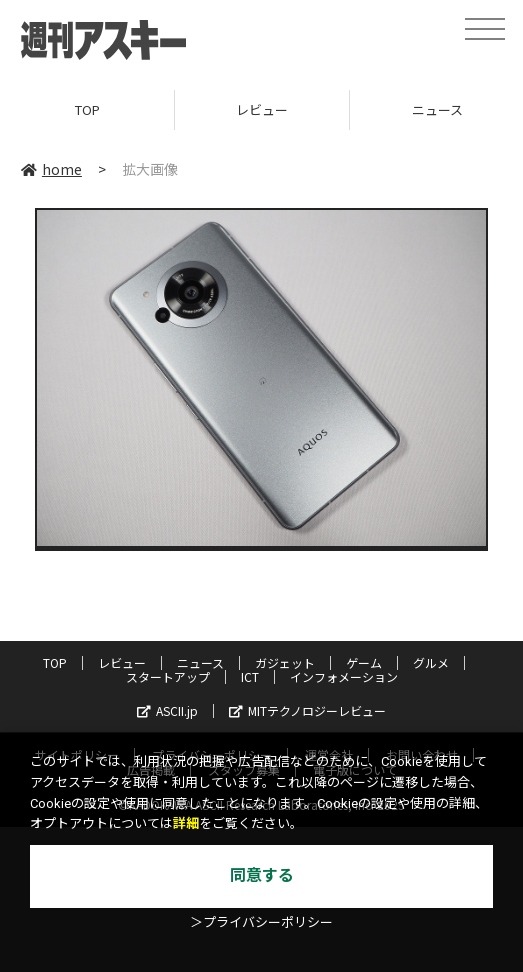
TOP (87, 109)
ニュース (200, 662)
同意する (262, 875)
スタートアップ (168, 676)
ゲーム (364, 662)
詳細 (186, 823)
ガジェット (285, 662)
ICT (250, 676)
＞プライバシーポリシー (261, 922)
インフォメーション (344, 676)
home (51, 169)
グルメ (431, 662)
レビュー (262, 109)
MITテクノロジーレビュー (307, 710)
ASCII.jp (167, 710)
